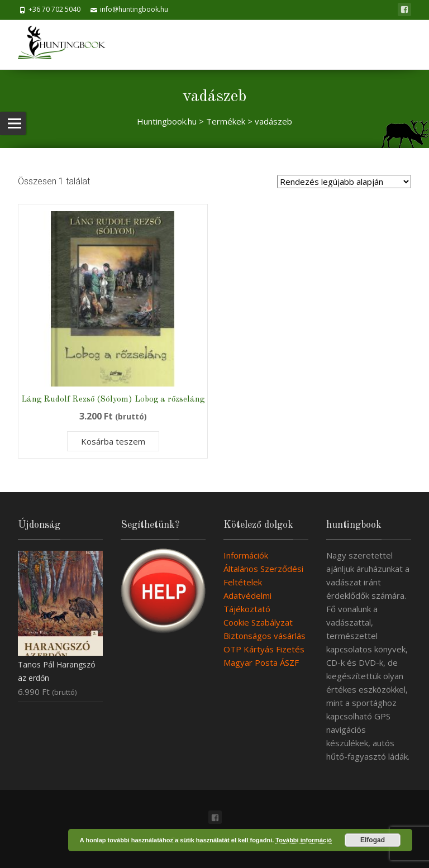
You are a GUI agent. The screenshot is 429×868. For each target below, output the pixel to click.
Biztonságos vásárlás (264, 636)
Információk (246, 555)
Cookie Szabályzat (258, 622)
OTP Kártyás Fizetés (264, 649)
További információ (304, 840)
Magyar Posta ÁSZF (261, 662)
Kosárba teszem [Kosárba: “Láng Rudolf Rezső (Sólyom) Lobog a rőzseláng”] (113, 441)
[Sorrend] (344, 182)
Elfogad (373, 840)
